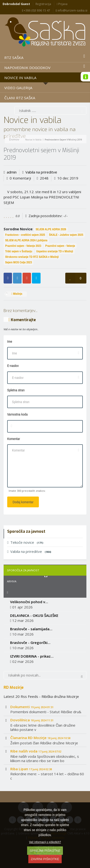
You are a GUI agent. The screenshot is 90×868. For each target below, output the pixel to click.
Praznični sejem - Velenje (60, 246)
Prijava (62, 4)
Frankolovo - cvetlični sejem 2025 (25, 235)
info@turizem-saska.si (71, 10)
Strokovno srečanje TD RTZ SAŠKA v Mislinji (32, 257)
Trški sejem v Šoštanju (19, 251)
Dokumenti (32, 707)
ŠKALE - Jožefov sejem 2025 (66, 235)
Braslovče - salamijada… (31, 629)
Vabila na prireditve (41, 172)
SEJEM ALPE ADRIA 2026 (51, 229)
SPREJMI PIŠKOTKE (45, 851)
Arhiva (12, 581)
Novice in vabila (33, 140)
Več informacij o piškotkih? (45, 842)
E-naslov (13, 366)
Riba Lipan (31, 769)
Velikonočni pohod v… (29, 602)
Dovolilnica (32, 720)
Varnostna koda (17, 414)
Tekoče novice (25, 542)
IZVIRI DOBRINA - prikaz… (32, 656)
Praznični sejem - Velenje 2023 (23, 246)
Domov (14, 139)
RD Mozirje (14, 687)
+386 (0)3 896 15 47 (36, 10)
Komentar (14, 439)
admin (12, 172)
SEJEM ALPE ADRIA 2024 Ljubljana (26, 240)
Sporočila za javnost (23, 570)
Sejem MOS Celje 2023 (18, 262)
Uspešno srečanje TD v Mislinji (55, 251)
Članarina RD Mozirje (40, 738)
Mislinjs (17, 294)
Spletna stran (16, 390)
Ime (10, 341)
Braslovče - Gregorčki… (30, 642)
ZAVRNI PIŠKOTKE (45, 859)
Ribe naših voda (36, 751)
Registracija (43, 4)
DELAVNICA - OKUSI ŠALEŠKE (34, 615)
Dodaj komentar (23, 502)
